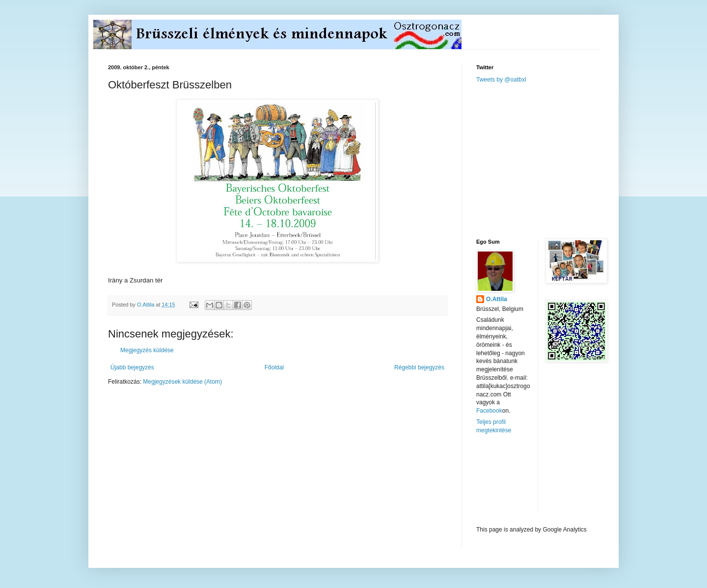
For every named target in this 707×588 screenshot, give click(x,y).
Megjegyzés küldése (147, 350)
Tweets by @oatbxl (501, 80)
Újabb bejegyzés (132, 367)
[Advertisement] (550, 160)
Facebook (489, 411)
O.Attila (497, 299)
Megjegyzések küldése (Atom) (182, 382)
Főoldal (274, 367)
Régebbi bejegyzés (419, 367)
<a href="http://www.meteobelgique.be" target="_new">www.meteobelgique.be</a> (518, 480)
